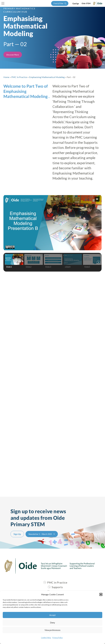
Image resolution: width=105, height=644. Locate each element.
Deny (52, 623)
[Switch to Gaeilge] (76, 4)
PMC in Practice (19, 77)
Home (6, 77)
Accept (52, 615)
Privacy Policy (57, 638)
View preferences (52, 630)
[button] (101, 594)
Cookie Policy (46, 638)
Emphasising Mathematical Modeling (47, 77)
